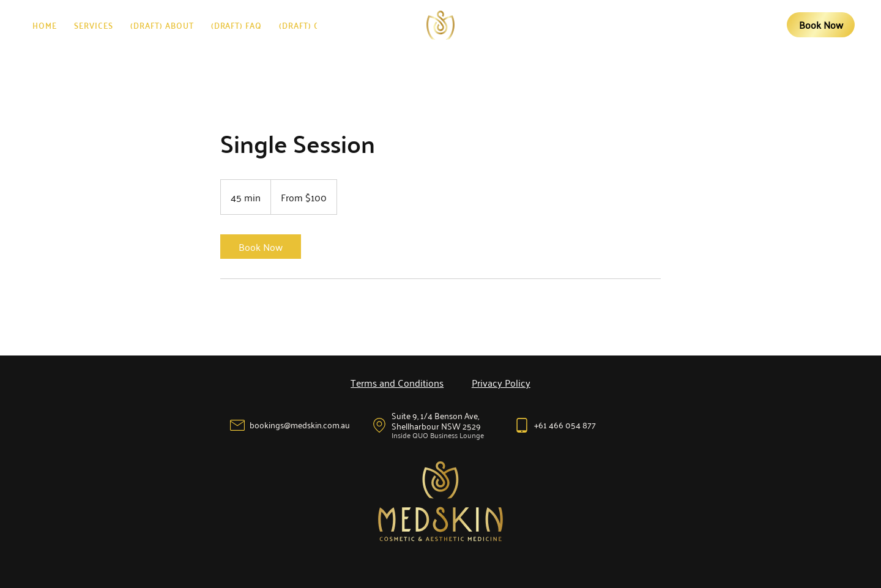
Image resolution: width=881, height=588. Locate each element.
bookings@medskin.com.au (300, 424)
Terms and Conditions (397, 382)
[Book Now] (820, 25)
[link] (261, 247)
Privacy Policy (501, 382)
